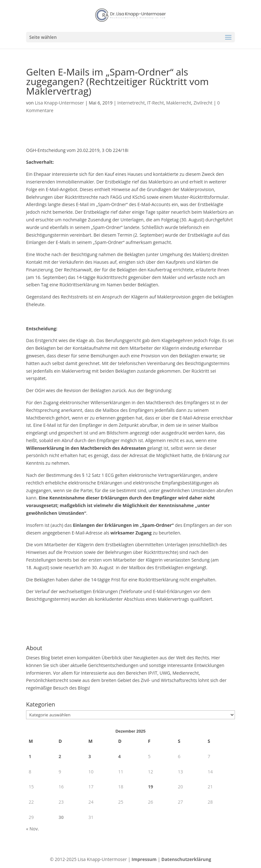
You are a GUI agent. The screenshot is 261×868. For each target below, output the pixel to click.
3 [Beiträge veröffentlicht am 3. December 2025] (90, 756)
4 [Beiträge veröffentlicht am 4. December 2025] (120, 756)
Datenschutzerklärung (186, 859)
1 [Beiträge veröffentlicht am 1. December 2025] (30, 756)
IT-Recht (156, 103)
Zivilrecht (203, 103)
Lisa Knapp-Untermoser (60, 103)
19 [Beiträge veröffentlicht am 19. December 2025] (151, 787)
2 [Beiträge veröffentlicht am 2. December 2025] (60, 756)
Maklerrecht (179, 103)
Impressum (144, 859)
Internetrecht (131, 103)
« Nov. (32, 829)
